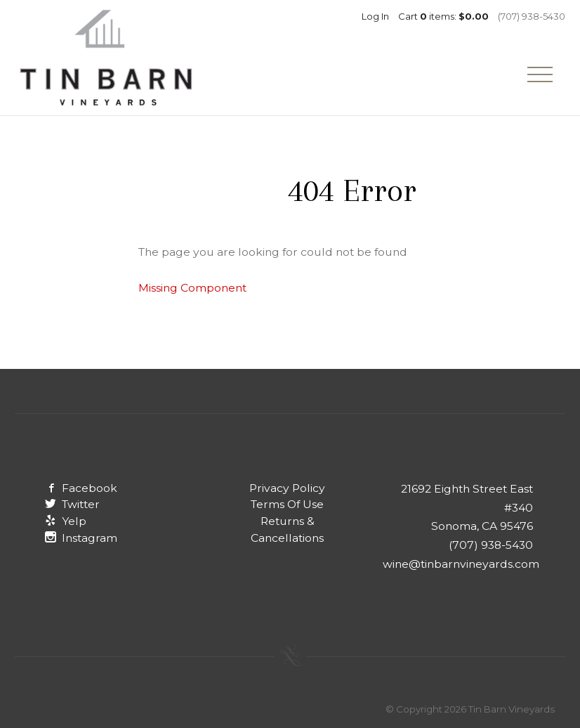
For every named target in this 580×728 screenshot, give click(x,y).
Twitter (72, 504)
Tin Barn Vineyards (106, 58)
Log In (375, 16)
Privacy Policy (287, 488)
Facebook (81, 488)
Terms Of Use (287, 504)
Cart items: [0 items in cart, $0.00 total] (443, 16)
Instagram (81, 538)
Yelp (66, 521)
